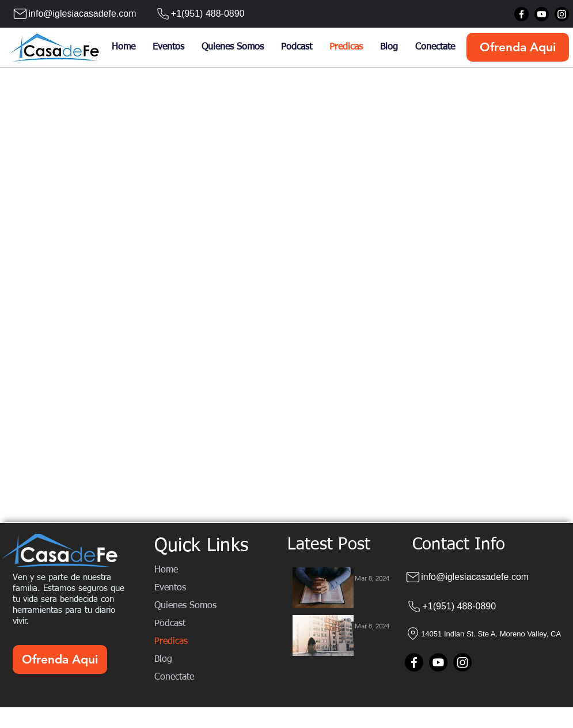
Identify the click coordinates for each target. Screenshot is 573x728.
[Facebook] (521, 14)
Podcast (170, 624)
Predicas (171, 642)
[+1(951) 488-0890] (195, 14)
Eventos (170, 588)
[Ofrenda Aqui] (518, 47)
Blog (163, 659)
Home (166, 570)
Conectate (174, 677)
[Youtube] (542, 14)
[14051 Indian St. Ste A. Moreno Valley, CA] (488, 634)
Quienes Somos (185, 606)
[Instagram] (562, 14)
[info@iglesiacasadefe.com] (71, 14)
